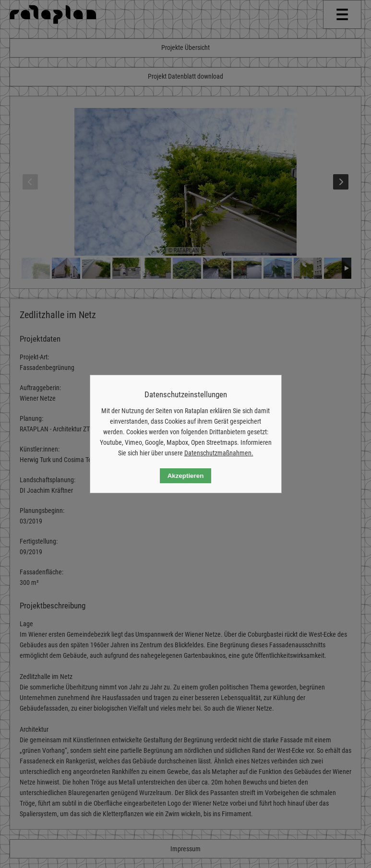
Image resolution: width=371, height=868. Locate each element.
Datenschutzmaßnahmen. (219, 453)
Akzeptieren (186, 476)
